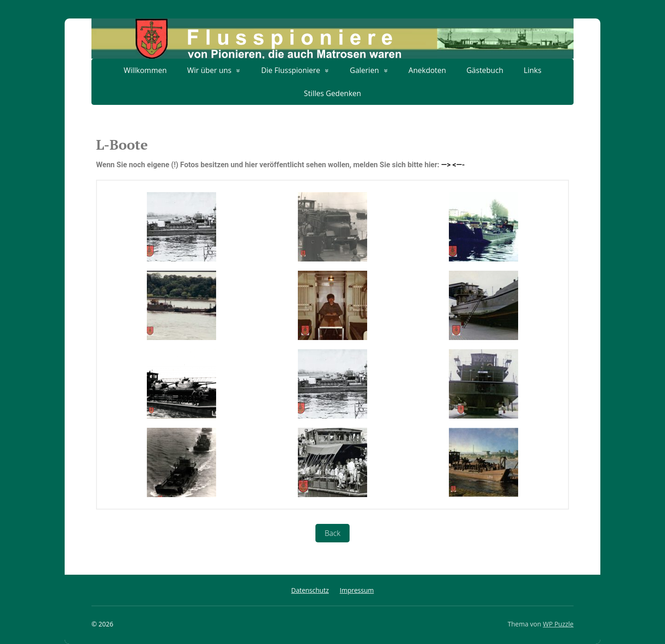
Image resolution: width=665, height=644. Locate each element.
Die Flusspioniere (290, 70)
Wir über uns (209, 70)
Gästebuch (485, 70)
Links (532, 70)
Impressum (357, 590)
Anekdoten (427, 70)
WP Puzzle (558, 624)
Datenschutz (310, 590)
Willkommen (145, 70)
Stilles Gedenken (332, 93)
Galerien (365, 70)
